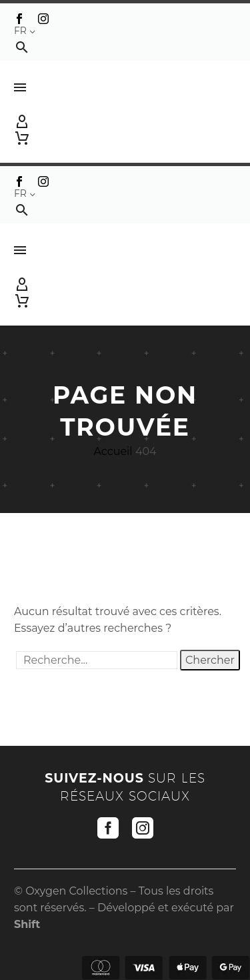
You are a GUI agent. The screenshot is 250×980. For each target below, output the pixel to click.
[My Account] (125, 122)
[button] (22, 47)
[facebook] (108, 828)
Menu (20, 87)
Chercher (210, 660)
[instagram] (143, 828)
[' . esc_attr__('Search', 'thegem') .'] (97, 660)
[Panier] (22, 138)
